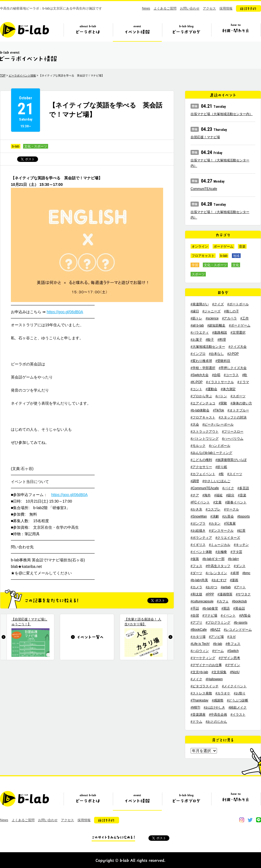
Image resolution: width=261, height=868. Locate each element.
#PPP (210, 594)
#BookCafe (199, 630)
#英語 (226, 608)
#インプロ (198, 354)
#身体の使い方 (241, 403)
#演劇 (215, 516)
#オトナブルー (238, 410)
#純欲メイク (238, 707)
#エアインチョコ (203, 403)
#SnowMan (199, 516)
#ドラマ (243, 382)
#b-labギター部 (213, 559)
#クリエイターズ (228, 538)
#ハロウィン (200, 651)
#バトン (221, 396)
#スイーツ (235, 474)
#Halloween (214, 679)
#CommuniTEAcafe (205, 488)
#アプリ (196, 623)
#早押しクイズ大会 (233, 368)
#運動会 (211, 389)
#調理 (195, 481)
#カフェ (223, 601)
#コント (196, 389)
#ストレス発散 (201, 693)
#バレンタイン (216, 573)
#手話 (195, 608)
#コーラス (231, 375)
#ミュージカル (220, 545)
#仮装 (195, 559)
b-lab (16, 146)
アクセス (209, 8)
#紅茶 (241, 531)
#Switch (233, 651)
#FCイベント (200, 502)
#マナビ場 (210, 615)
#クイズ (218, 304)
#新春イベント (236, 502)
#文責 (217, 502)
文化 (236, 265)
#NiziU (235, 672)
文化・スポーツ (36, 146)
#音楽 (242, 495)
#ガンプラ (198, 524)
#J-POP (233, 354)
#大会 (195, 424)
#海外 (206, 495)
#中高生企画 (218, 715)
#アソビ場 (216, 637)
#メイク (196, 679)
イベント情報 (137, 32)
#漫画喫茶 (225, 594)
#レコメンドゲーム (238, 630)
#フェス (196, 566)
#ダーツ (196, 573)
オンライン (200, 247)
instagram (242, 820)
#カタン (215, 524)
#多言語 (243, 488)
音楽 (242, 247)
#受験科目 (223, 361)
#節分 (230, 495)
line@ (259, 820)
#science (212, 318)
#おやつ (211, 587)
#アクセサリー (201, 467)
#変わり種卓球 (201, 361)
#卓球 (235, 573)
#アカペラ (230, 318)
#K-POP (197, 382)
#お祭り (240, 693)
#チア (195, 495)
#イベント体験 (201, 552)
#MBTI (195, 707)
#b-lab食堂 (210, 608)
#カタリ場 (198, 637)
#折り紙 (221, 467)
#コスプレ (213, 509)
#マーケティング (203, 658)
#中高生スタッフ (218, 566)
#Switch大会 (200, 375)
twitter (250, 820)
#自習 (195, 615)
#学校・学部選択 (203, 368)
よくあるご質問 (165, 8)
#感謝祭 (218, 700)
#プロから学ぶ (201, 396)
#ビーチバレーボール (218, 424)
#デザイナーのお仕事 (206, 665)
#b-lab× (234, 559)
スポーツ (198, 274)
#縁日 (195, 311)
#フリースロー (233, 432)
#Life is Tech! (200, 644)
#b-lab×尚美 (199, 580)
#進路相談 (220, 333)
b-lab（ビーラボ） (24, 30)
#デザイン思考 (229, 658)
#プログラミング (218, 623)
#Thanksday (199, 700)
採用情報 (226, 8)
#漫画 (234, 580)
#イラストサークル (220, 382)
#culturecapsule (202, 601)
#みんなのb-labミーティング (211, 453)
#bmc (246, 573)
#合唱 (216, 375)
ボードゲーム (223, 247)
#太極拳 (221, 552)
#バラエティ (200, 333)
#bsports (244, 516)
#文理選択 (238, 333)
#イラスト (238, 715)
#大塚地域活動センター (208, 347)
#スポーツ (238, 396)
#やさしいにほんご (216, 481)
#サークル (232, 509)
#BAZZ (215, 630)
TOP (3, 76)
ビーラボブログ (187, 32)
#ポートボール (238, 304)
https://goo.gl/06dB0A (65, 312)
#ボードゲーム (240, 325)
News (146, 8)
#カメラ (196, 587)
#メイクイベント (234, 686)
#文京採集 (219, 672)
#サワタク (243, 594)
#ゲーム (218, 651)
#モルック (198, 446)
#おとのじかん (216, 722)
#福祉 (218, 495)
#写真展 (230, 524)
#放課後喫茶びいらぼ (231, 460)
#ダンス (240, 566)
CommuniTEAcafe (204, 189)
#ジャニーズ (211, 311)
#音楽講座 (198, 715)
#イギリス (198, 545)
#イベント (228, 615)
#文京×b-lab (199, 672)
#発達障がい (200, 304)
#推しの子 (232, 311)
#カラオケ (223, 693)
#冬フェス (233, 644)
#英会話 (239, 608)
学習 (195, 265)
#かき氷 (196, 509)
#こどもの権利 (201, 460)
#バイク (228, 488)
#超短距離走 (216, 325)
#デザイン (233, 665)
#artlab (226, 587)
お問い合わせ (190, 8)
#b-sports (241, 623)
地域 (236, 256)
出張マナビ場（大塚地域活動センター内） (222, 114)
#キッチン (241, 545)
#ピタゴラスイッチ (205, 686)
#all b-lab (197, 325)
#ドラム (196, 722)
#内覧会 (245, 615)
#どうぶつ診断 (238, 700)
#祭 (221, 474)
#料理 (222, 340)
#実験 (223, 403)
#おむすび (219, 580)
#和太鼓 (196, 594)
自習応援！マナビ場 (205, 137)
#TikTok (218, 410)
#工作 (245, 318)
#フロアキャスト (203, 417)
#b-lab (218, 644)
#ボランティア (201, 538)
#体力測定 (228, 389)
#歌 (245, 375)
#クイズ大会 (237, 347)
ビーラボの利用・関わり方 (236, 32)
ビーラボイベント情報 (22, 76)
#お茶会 (228, 516)
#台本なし (216, 354)
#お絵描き (198, 531)
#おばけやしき (214, 707)
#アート (240, 587)
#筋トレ (196, 318)
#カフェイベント (203, 474)
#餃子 (210, 340)
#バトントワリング (205, 439)
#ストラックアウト (205, 432)
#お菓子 (196, 340)
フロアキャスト (203, 256)
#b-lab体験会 (200, 410)
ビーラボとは (88, 32)
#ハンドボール (220, 446)
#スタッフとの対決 (233, 417)
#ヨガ (232, 637)
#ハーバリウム (233, 439)
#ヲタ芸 (236, 552)
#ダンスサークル (221, 531)
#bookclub (239, 601)
